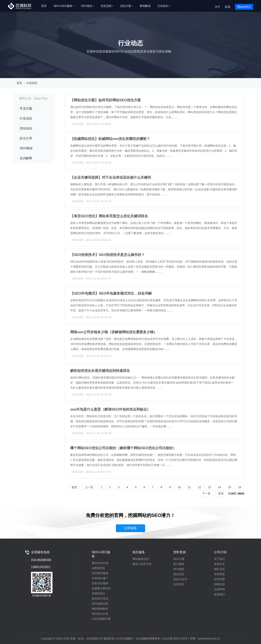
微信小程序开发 (142, 564)
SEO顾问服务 (100, 573)
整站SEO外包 (100, 563)
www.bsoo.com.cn (209, 639)
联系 (228, 7)
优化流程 (107, 6)
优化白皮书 (180, 579)
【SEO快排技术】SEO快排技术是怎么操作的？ (107, 255)
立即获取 (130, 528)
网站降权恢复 (100, 609)
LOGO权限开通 (101, 619)
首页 (44, 6)
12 (199, 487)
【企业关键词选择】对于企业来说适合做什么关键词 (111, 177)
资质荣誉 (219, 574)
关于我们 (219, 559)
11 (189, 487)
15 (230, 487)
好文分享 (26, 138)
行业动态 (32, 83)
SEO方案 (179, 559)
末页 (221, 493)
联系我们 (219, 594)
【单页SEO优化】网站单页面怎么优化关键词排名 (109, 216)
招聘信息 (219, 584)
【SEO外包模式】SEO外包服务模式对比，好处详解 (111, 293)
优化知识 (26, 128)
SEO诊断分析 (100, 604)
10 (179, 487)
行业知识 (164, 6)
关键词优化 (99, 593)
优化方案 (127, 6)
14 (219, 487)
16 (240, 487)
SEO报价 (87, 6)
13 (210, 487)
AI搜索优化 (98, 568)
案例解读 (145, 6)
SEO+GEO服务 (64, 6)
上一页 (89, 487)
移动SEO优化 (100, 599)
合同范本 (179, 584)
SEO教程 (26, 148)
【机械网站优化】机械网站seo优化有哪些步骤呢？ (110, 139)
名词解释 (26, 158)
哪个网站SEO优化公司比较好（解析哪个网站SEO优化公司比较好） (123, 448)
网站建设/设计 (141, 559)
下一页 (206, 493)
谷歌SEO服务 (100, 583)
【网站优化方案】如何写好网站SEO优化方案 (106, 100)
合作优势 (219, 579)
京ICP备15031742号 (175, 639)
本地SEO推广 (100, 578)
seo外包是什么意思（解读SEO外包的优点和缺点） (110, 409)
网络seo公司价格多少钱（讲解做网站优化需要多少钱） (114, 332)
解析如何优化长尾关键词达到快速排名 (100, 371)
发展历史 (219, 564)
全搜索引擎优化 (101, 588)
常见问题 (26, 108)
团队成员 (219, 569)
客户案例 (179, 564)
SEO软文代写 (100, 614)
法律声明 (219, 589)
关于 (217, 7)
